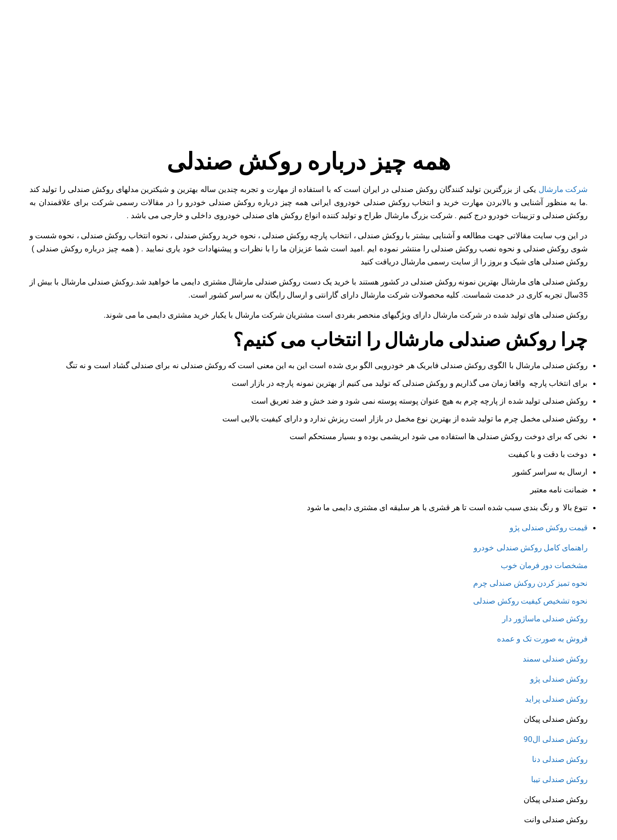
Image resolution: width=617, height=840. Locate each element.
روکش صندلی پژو (559, 679)
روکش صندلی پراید (556, 699)
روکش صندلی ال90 (556, 739)
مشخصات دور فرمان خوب (544, 565)
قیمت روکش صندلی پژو (549, 527)
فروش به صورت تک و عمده (541, 639)
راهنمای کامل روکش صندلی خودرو (531, 548)
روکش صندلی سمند (554, 659)
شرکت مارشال (563, 189)
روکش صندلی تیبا (559, 779)
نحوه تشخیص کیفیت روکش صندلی (530, 601)
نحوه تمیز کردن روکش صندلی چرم (530, 583)
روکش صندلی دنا (560, 759)
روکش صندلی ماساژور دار (545, 619)
